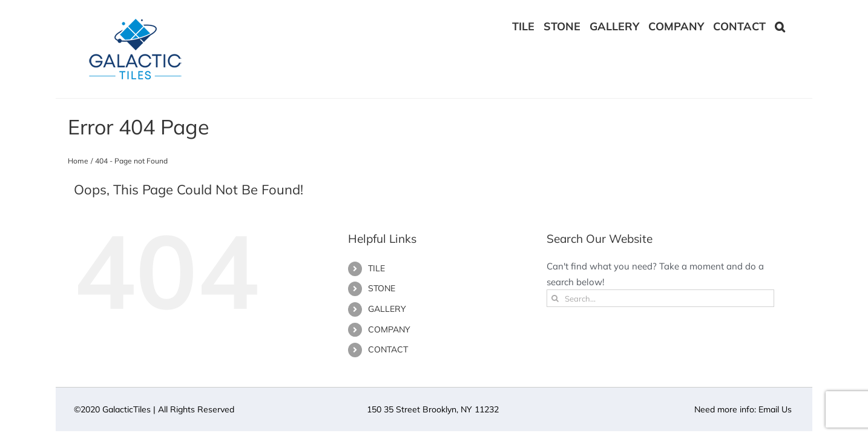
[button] (789, 25)
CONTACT (388, 349)
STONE (382, 288)
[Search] (555, 298)
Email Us (775, 409)
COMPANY (389, 329)
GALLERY (387, 309)
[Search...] (661, 298)
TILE (376, 268)
